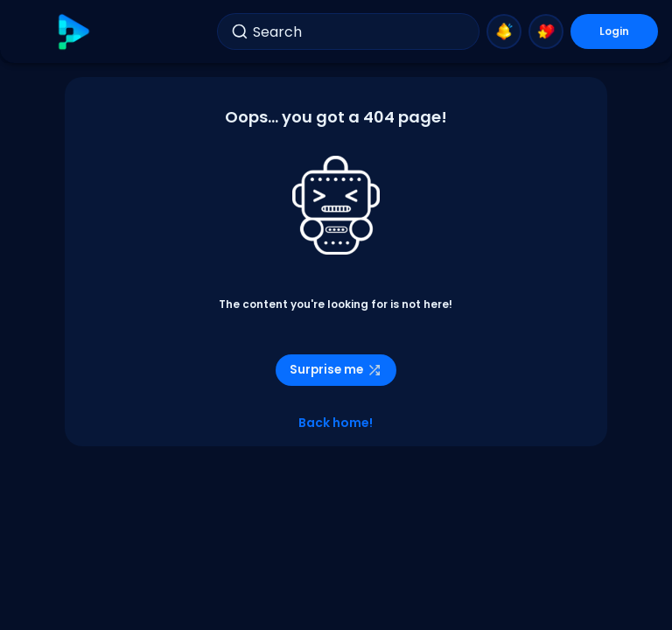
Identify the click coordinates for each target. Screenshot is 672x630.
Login (614, 31)
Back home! (336, 423)
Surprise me (336, 370)
